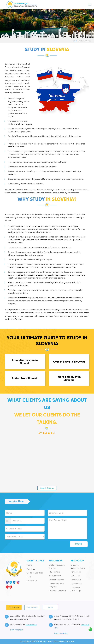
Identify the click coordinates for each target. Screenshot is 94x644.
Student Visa (76, 584)
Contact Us (32, 581)
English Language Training (57, 566)
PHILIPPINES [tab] (32, 608)
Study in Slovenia (85, 41)
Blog (29, 577)
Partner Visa (76, 572)
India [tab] (50, 608)
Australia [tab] (14, 607)
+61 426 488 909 (31, 625)
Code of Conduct (35, 573)
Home (75, 41)
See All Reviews (47, 488)
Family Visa (76, 580)
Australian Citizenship (76, 589)
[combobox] (8, 521)
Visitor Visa (76, 576)
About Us (31, 569)
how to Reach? (17, 630)
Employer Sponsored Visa (78, 566)
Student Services (56, 580)
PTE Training (54, 572)
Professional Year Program (56, 585)
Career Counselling (57, 590)
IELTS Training (55, 576)
